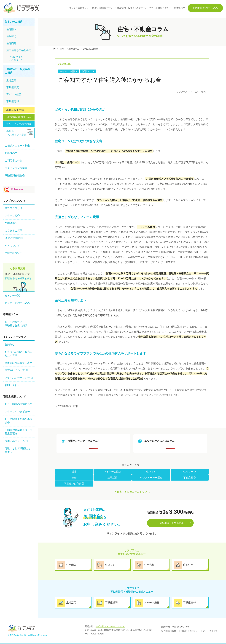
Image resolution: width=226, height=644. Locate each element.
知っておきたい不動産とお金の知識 (16, 324)
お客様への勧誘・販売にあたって (19, 354)
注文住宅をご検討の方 (19, 50)
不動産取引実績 (15, 110)
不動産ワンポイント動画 (16, 133)
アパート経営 (14, 94)
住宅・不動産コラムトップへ (133, 492)
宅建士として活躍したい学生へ (19, 450)
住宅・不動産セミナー (160, 8)
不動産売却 (13, 101)
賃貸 (74, 472)
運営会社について (15, 370)
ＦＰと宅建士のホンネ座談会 (19, 421)
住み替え (151, 472)
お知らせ (10, 344)
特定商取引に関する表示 (19, 363)
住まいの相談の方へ (102, 8)
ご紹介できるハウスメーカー (17, 59)
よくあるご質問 (13, 231)
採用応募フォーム (15, 441)
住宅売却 (11, 43)
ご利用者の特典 (13, 161)
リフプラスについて (79, 8)
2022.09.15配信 (91, 49)
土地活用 (113, 477)
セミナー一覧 (12, 295)
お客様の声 (179, 8)
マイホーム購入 (69, 71)
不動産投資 (190, 477)
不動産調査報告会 (15, 175)
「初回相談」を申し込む (170, 523)
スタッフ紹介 (12, 216)
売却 (74, 477)
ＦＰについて (12, 245)
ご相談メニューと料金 (17, 146)
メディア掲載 (12, 238)
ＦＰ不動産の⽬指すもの (19, 404)
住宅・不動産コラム (70, 49)
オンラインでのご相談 (19, 124)
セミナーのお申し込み (17, 303)
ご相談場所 (11, 223)
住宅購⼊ (11, 29)
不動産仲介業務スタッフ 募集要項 (19, 432)
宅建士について (13, 253)
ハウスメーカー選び (151, 477)
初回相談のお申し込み (205, 8)
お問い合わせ (12, 385)
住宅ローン (88, 71)
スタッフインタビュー (17, 412)
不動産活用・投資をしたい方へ (130, 8)
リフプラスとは (13, 208)
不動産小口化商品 (74, 483)
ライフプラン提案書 (16, 168)
